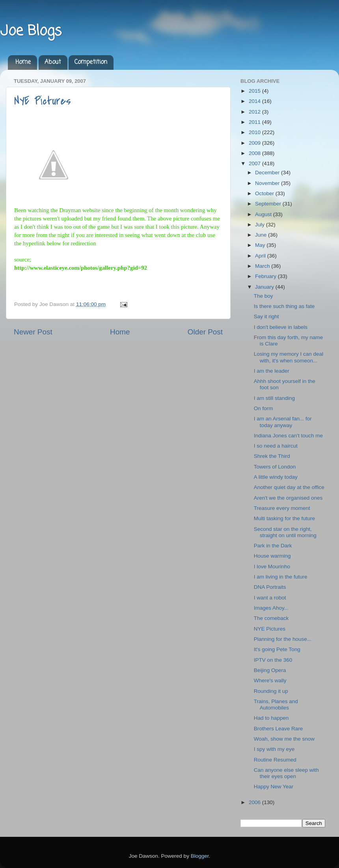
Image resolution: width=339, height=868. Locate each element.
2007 (255, 163)
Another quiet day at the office (289, 487)
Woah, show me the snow (284, 739)
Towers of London (275, 467)
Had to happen (271, 718)
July (261, 225)
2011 (255, 122)
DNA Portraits (270, 587)
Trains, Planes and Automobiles (276, 705)
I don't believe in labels (281, 327)
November (268, 183)
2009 (255, 143)
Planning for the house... (283, 639)
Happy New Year (274, 787)
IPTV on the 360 (273, 660)
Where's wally (270, 680)
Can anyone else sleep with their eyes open (286, 773)
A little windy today (276, 477)
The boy (264, 296)
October (265, 193)
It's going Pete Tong (277, 649)
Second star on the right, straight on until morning (285, 532)
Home (23, 62)
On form (264, 408)
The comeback (271, 618)
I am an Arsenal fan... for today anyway (283, 422)
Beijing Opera (270, 670)
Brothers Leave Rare (278, 729)
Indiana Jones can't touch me (288, 436)
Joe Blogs (31, 31)
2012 (255, 112)
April (261, 256)
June (262, 235)
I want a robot (270, 598)
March (263, 266)
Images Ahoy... (271, 608)
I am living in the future (281, 577)
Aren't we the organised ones (288, 498)
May (261, 245)
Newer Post (33, 332)
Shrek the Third (272, 456)
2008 (255, 153)
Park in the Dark (273, 546)
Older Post (205, 332)
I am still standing (274, 398)
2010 (255, 132)
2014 (255, 101)
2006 (255, 802)
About (53, 62)
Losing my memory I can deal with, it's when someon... (289, 357)
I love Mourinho (272, 567)
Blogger (200, 856)
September (269, 204)
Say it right (266, 316)
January (265, 287)
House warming (272, 556)
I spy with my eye (274, 749)
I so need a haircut (276, 446)
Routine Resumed (275, 760)
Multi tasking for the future (284, 518)
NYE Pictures (43, 101)
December (268, 173)
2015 (255, 91)
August (264, 214)
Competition (91, 62)
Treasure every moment (282, 508)
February (266, 276)
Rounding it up (271, 691)
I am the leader (272, 371)
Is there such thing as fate (284, 306)
